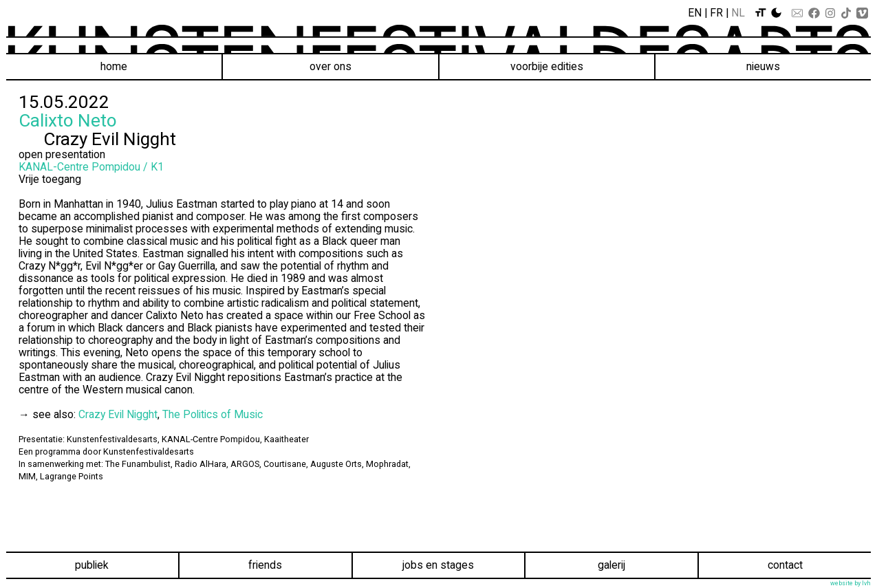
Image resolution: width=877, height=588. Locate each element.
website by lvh (851, 583)
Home (114, 66)
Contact (785, 565)
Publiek (92, 565)
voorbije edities (547, 66)
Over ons (331, 66)
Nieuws (763, 66)
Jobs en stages (438, 565)
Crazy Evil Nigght (118, 414)
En (695, 13)
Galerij (611, 565)
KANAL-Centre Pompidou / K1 (91, 167)
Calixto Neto (68, 120)
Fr (716, 13)
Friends (265, 565)
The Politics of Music (213, 414)
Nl (738, 13)
